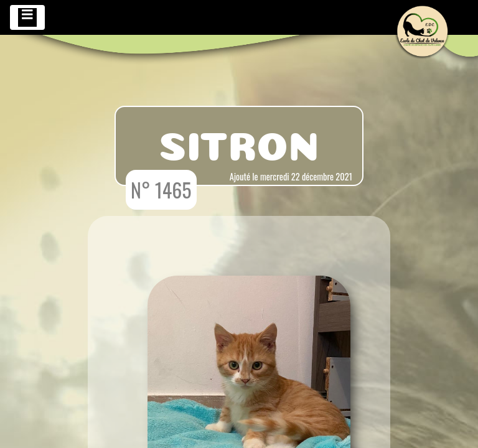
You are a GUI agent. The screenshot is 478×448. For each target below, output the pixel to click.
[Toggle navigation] (27, 17)
